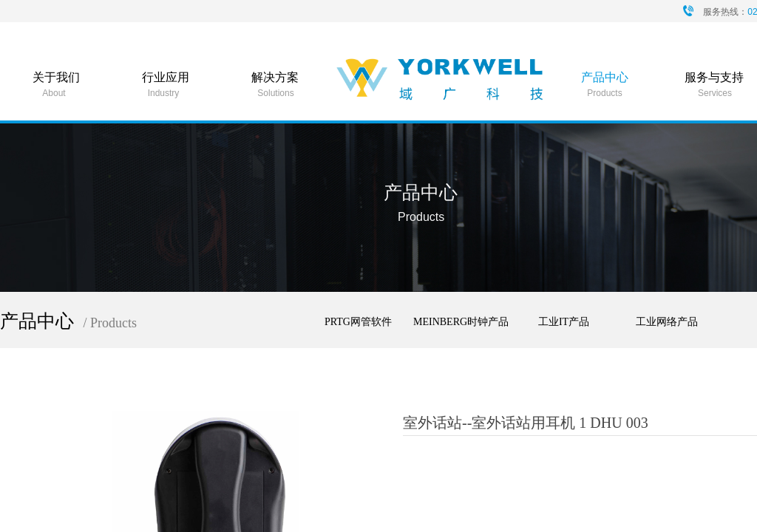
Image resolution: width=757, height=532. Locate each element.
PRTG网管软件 (358, 322)
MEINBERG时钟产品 (461, 322)
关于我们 (56, 77)
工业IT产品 (564, 322)
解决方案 (275, 77)
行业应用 (166, 77)
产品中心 (605, 77)
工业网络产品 (667, 322)
